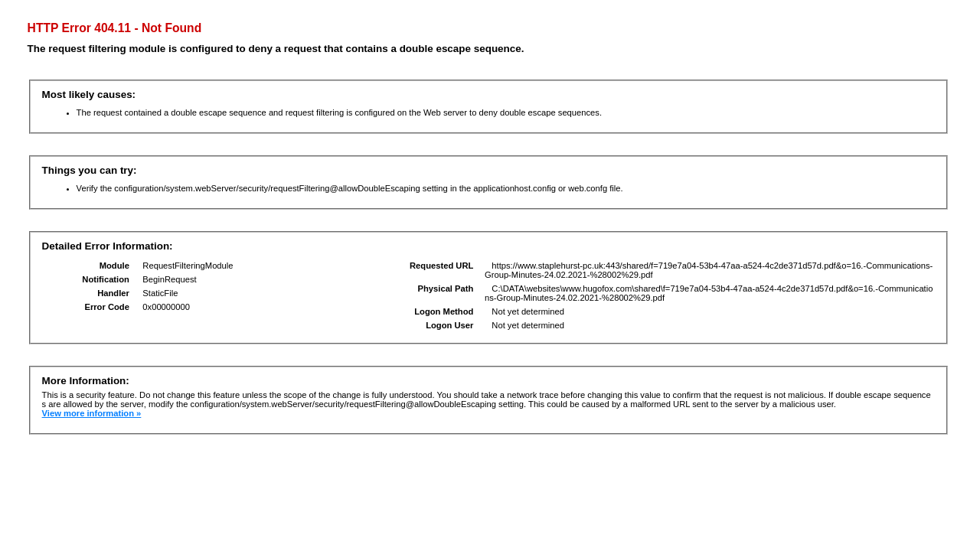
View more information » (92, 413)
